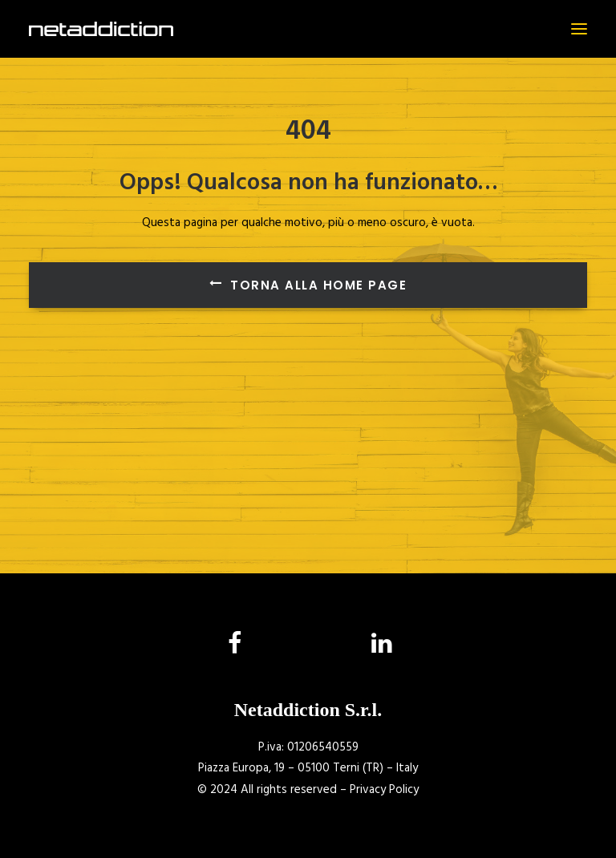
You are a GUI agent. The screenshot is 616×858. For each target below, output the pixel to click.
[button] (579, 29)
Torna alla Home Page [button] (308, 285)
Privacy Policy (384, 790)
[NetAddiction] (101, 29)
